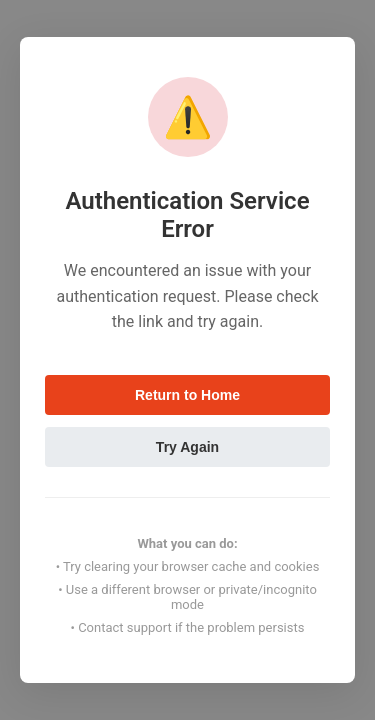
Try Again (187, 447)
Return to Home (187, 395)
